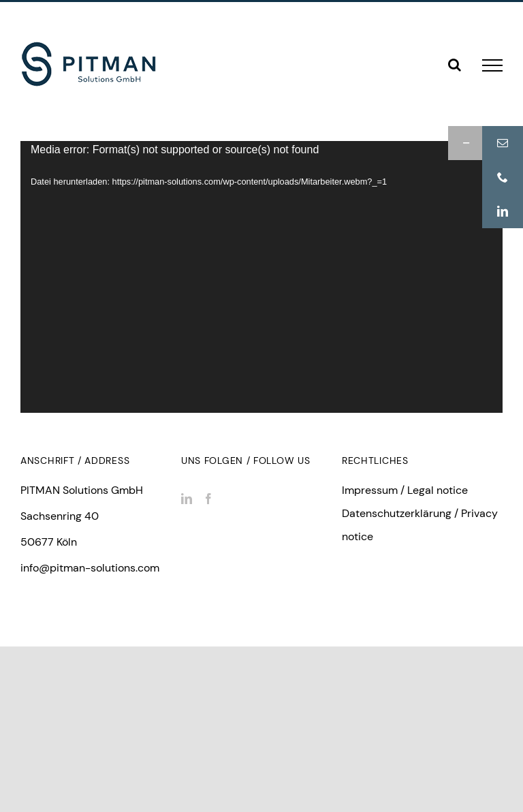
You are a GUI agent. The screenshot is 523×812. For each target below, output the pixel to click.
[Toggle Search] (455, 65)
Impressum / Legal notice (405, 490)
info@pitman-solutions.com (90, 568)
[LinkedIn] (187, 499)
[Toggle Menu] (492, 65)
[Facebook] (208, 499)
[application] (261, 277)
